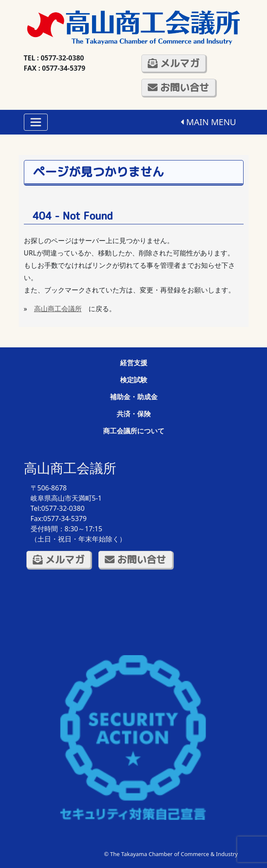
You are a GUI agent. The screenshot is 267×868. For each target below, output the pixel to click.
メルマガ (174, 63)
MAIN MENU (208, 122)
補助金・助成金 (134, 397)
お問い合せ (178, 87)
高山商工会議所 (58, 309)
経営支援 (134, 363)
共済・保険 (134, 414)
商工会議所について (134, 431)
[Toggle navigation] (36, 122)
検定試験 (134, 380)
